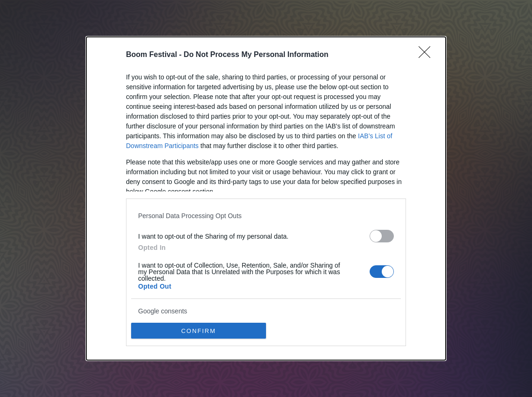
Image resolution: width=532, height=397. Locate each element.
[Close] (427, 55)
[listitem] (266, 216)
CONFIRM (199, 331)
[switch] (382, 236)
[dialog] (266, 198)
